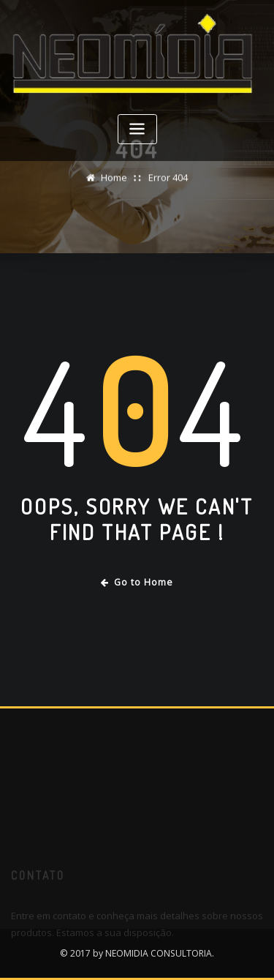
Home (114, 179)
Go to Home (137, 582)
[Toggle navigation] (137, 129)
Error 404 (168, 179)
